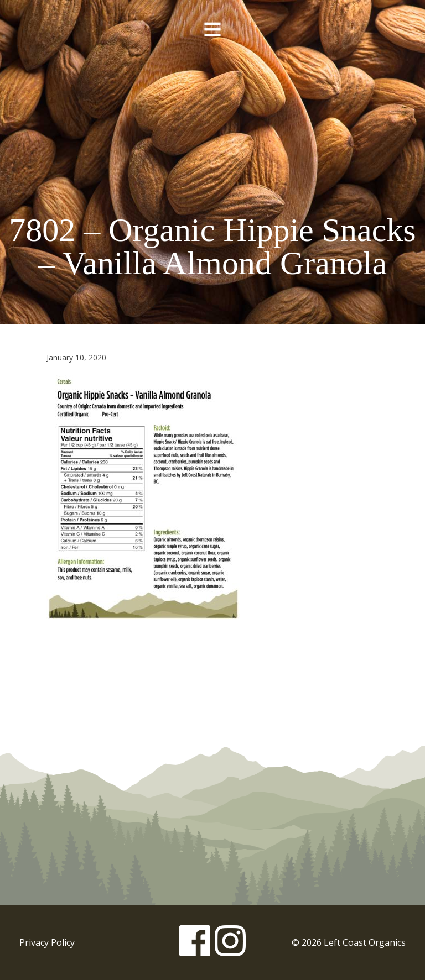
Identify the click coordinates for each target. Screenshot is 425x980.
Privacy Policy (47, 942)
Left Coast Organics (212, 118)
